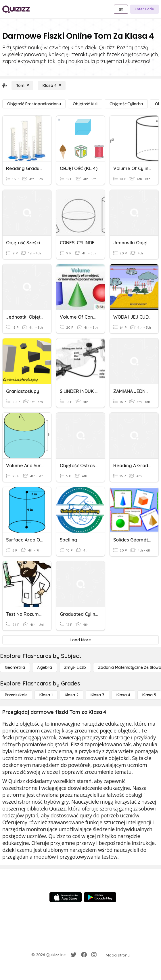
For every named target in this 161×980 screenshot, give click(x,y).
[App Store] (66, 897)
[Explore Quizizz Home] (16, 9)
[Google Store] (100, 897)
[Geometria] (15, 667)
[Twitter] (74, 955)
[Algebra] (45, 667)
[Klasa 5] (149, 695)
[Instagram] (94, 955)
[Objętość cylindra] (126, 104)
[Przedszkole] (16, 695)
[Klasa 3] (97, 695)
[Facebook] (84, 955)
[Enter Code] (144, 9)
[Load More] (80, 640)
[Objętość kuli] (85, 104)
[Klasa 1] (46, 695)
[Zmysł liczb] (75, 667)
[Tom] (22, 85)
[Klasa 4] (52, 85)
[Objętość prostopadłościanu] (34, 104)
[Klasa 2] (72, 695)
